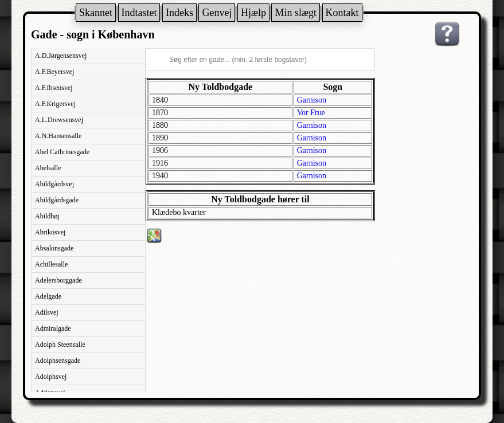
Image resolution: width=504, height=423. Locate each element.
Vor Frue (311, 113)
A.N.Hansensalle (58, 136)
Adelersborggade (58, 280)
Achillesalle (51, 264)
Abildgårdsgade (57, 200)
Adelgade (48, 296)
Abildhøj (47, 216)
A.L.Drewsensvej (59, 120)
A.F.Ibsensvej (54, 88)
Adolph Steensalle (60, 344)
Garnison (312, 100)
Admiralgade (53, 328)
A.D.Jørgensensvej (61, 56)
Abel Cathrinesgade (62, 152)
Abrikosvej (50, 232)
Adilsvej (47, 312)
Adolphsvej (51, 377)
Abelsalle (48, 168)
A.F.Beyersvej (54, 72)
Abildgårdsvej (54, 184)
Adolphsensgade (58, 361)
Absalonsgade (54, 248)
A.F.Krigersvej (55, 104)
